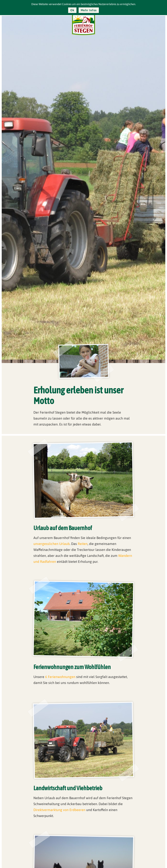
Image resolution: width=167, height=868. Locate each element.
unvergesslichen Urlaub (52, 544)
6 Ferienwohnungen (60, 677)
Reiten (83, 544)
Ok (72, 10)
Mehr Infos (89, 10)
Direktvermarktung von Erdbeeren (59, 810)
